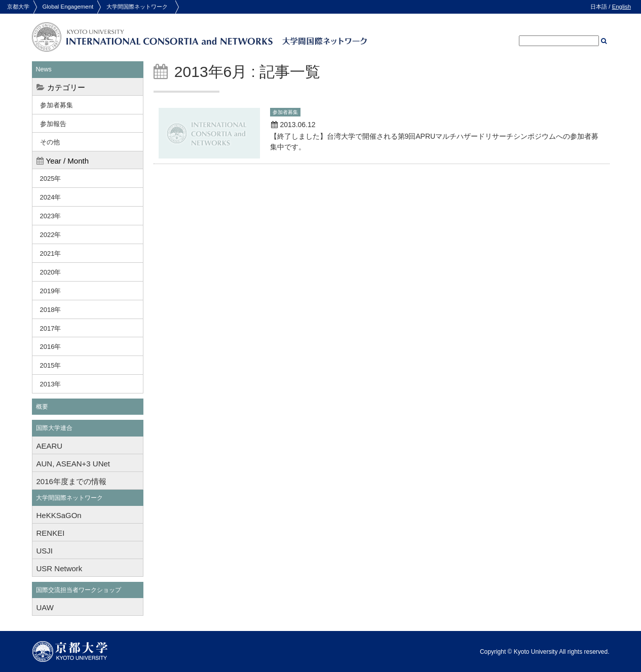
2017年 (51, 328)
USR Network (60, 568)
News (44, 69)
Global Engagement (68, 7)
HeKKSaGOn (59, 515)
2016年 (51, 347)
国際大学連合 (54, 428)
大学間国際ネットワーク (137, 7)
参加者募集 (56, 105)
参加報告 (53, 124)
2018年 (51, 310)
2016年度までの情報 (71, 481)
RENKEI (51, 533)
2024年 (51, 197)
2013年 (51, 384)
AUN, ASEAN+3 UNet (73, 464)
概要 (42, 407)
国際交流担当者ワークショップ (79, 590)
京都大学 (18, 7)
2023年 (51, 216)
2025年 (51, 179)
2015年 (51, 365)
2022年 (51, 235)
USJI (45, 551)
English (621, 7)
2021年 (51, 253)
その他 (50, 142)
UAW (45, 607)
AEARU (50, 446)
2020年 (51, 272)
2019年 (51, 291)
